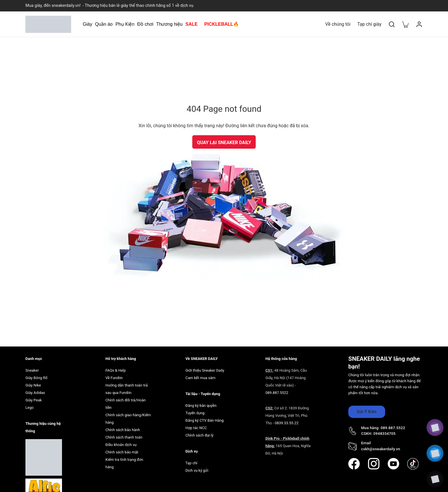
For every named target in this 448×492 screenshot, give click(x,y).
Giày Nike (33, 385)
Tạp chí (191, 463)
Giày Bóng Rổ (36, 378)
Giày (88, 24)
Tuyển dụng (195, 413)
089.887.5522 (277, 393)
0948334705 (385, 434)
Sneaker (32, 370)
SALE (192, 24)
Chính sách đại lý (199, 435)
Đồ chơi (145, 24)
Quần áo (104, 24)
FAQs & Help (116, 370)
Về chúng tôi (338, 24)
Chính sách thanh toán (124, 437)
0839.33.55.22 (286, 423)
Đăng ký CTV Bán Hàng (205, 420)
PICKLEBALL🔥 (222, 24)
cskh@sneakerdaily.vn (381, 449)
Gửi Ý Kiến (367, 412)
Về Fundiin (114, 378)
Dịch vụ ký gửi (197, 470)
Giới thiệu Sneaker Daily (205, 370)
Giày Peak (34, 400)
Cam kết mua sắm (200, 378)
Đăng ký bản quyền (201, 406)
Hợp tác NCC (196, 428)
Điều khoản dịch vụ (121, 445)
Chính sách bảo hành (123, 430)
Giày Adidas (35, 393)
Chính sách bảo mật (122, 452)
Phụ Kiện (125, 24)
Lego (30, 408)
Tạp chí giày (369, 24)
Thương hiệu (169, 24)
